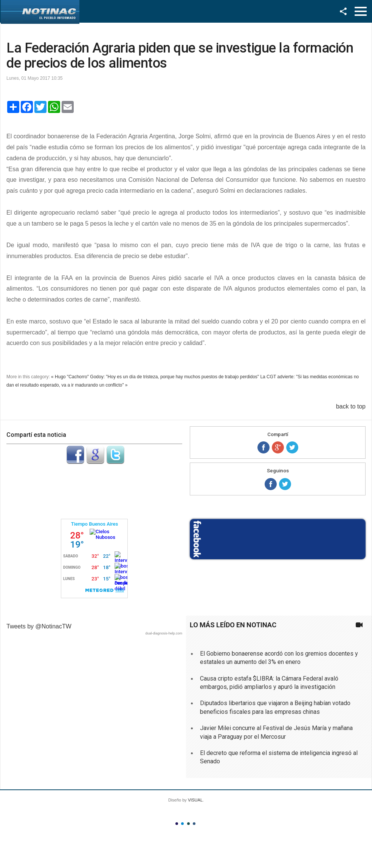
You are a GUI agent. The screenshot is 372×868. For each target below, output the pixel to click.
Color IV (194, 824)
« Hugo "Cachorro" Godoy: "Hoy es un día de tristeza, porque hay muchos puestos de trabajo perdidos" (155, 377)
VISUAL (195, 800)
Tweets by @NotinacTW (39, 626)
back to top (351, 406)
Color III (188, 824)
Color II (182, 824)
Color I (177, 824)
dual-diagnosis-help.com (164, 633)
